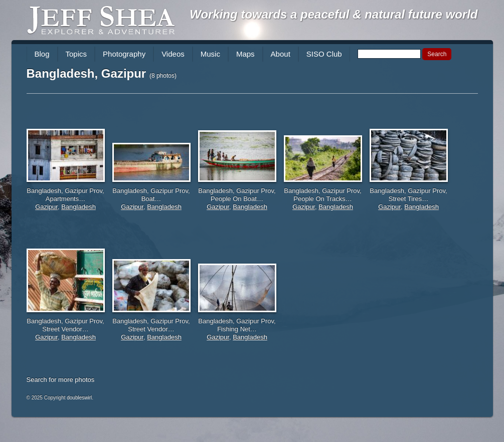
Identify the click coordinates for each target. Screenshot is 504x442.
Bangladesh (78, 207)
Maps (245, 54)
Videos (173, 54)
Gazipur (46, 207)
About (281, 54)
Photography (124, 54)
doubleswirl (79, 398)
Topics (76, 54)
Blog (42, 54)
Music (210, 54)
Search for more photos (61, 380)
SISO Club (324, 54)
